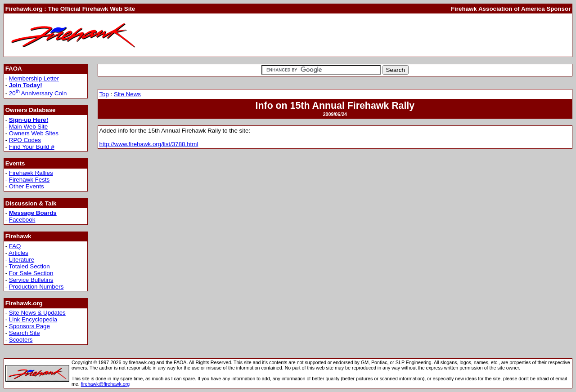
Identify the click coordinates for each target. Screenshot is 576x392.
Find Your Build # (32, 147)
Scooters (21, 340)
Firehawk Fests (29, 180)
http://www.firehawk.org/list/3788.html (148, 144)
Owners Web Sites (34, 133)
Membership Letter (34, 78)
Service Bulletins (31, 280)
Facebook (22, 220)
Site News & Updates (37, 313)
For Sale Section (31, 273)
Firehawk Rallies (31, 173)
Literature (22, 260)
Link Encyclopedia (33, 319)
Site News (127, 94)
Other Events (27, 186)
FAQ (15, 246)
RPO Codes (25, 140)
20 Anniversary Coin (38, 93)
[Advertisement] (407, 35)
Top (104, 94)
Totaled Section (29, 266)
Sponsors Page (29, 326)
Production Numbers (36, 287)
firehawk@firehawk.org (106, 384)
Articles (18, 253)
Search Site (25, 333)
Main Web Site (28, 127)
